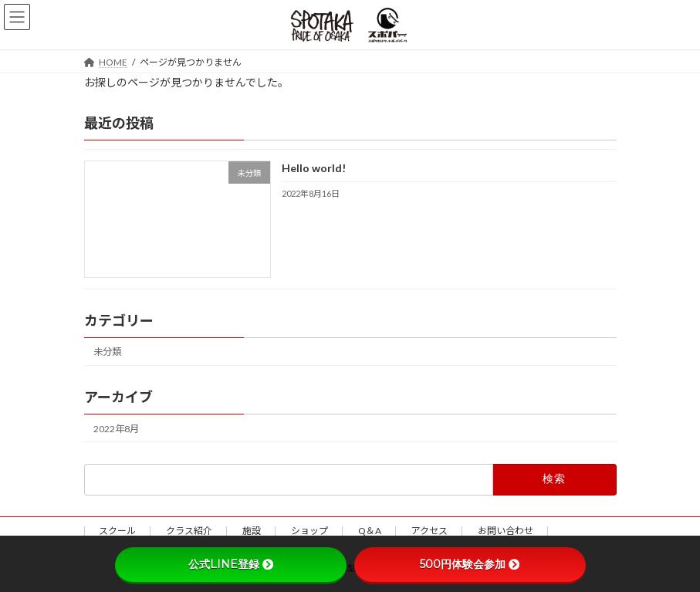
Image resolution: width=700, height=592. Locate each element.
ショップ (309, 531)
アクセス (429, 531)
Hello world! (313, 168)
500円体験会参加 (470, 564)
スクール (117, 531)
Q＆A (370, 531)
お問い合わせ (506, 531)
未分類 (107, 352)
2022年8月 (116, 428)
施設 (252, 531)
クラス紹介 (189, 531)
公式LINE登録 (231, 564)
